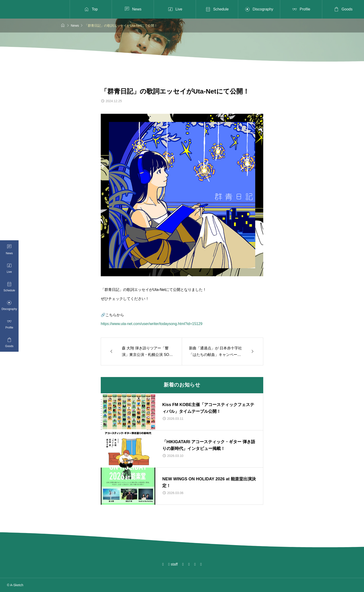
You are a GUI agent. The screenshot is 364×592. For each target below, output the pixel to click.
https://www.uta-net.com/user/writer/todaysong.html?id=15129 (152, 324)
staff (173, 564)
